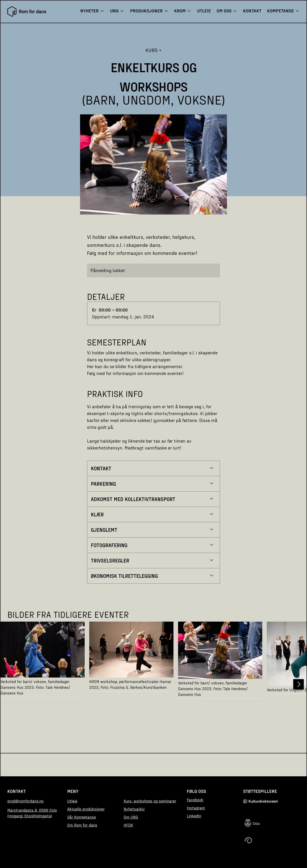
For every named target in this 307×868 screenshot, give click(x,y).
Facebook (195, 800)
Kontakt (252, 11)
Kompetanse (283, 11)
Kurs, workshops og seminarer (150, 801)
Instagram (196, 808)
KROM (183, 11)
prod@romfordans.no (25, 801)
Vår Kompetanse (82, 817)
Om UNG (131, 817)
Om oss (227, 11)
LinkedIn (194, 816)
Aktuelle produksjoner (86, 809)
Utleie (204, 11)
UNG (117, 11)
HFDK (128, 825)
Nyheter (92, 11)
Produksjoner (149, 11)
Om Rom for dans (82, 825)
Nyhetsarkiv (134, 809)
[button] (299, 684)
